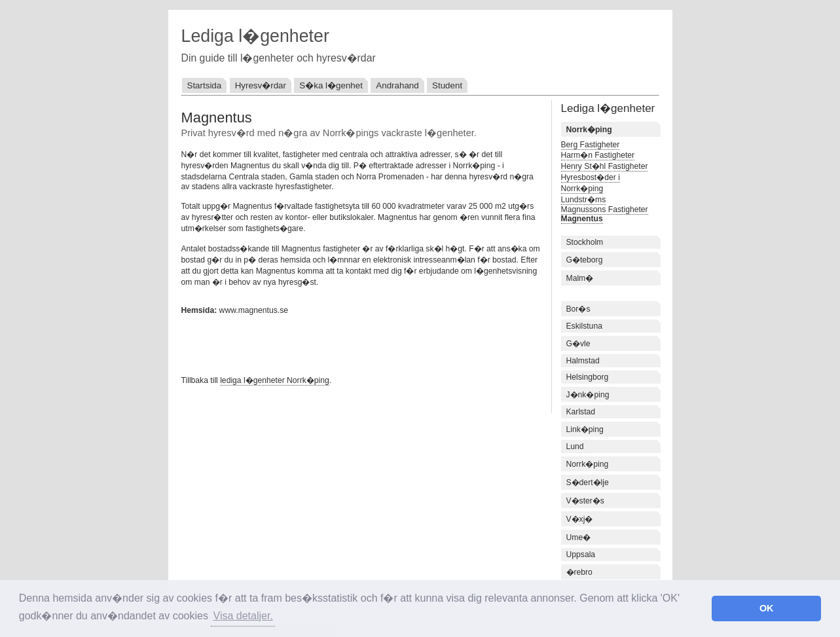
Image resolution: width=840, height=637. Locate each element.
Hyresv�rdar (261, 85)
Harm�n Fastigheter (598, 155)
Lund (575, 446)
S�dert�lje (588, 482)
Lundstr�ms (584, 200)
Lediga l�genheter (255, 36)
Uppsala (581, 555)
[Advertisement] (335, 344)
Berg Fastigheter (591, 145)
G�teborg (585, 260)
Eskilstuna (584, 326)
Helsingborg (588, 377)
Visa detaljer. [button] (243, 616)
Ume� (579, 537)
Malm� (580, 278)
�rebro (579, 572)
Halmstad (583, 361)
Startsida (205, 85)
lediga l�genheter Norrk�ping (275, 380)
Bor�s (578, 309)
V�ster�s (585, 501)
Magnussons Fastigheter (605, 209)
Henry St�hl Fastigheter (605, 166)
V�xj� (580, 519)
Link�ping (585, 429)
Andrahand (397, 85)
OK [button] (767, 608)
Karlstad (581, 412)
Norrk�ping (588, 464)
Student (447, 85)
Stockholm (585, 242)
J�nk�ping (588, 395)
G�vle (578, 344)
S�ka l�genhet (331, 85)
